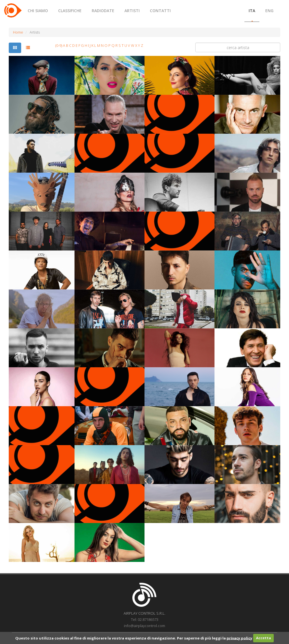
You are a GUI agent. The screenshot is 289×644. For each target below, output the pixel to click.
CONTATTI (160, 11)
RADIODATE (103, 11)
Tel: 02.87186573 (145, 619)
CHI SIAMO (38, 11)
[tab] (15, 48)
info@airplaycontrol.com (144, 626)
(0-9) (59, 45)
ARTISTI (132, 11)
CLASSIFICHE (70, 11)
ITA (252, 11)
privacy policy (239, 638)
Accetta (263, 638)
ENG (269, 11)
